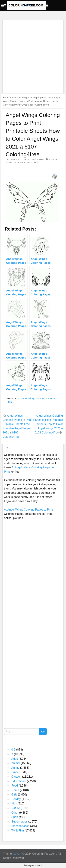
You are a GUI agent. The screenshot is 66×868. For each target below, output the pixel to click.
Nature (16, 808)
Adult (15, 759)
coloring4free (35, 159)
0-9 (13, 750)
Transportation (21, 826)
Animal (16, 763)
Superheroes (20, 822)
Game (15, 790)
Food (15, 786)
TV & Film (18, 831)
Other (15, 813)
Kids (14, 803)
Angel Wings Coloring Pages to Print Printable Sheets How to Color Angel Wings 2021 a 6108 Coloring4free (48, 424)
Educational (19, 781)
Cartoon (16, 777)
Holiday (16, 799)
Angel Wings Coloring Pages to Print (33, 98)
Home (6, 98)
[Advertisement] (33, 54)
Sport (15, 817)
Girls (14, 795)
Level (17, 854)
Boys (15, 772)
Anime (15, 768)
